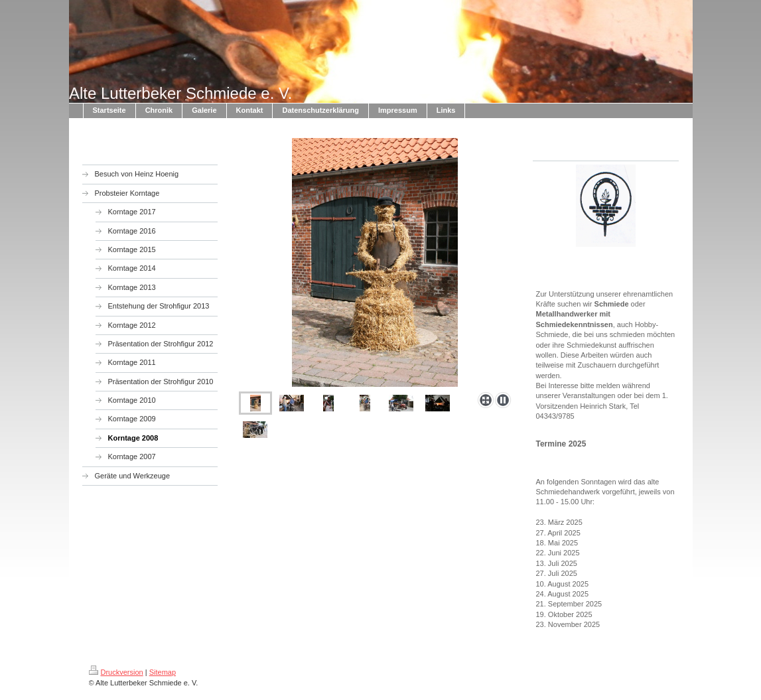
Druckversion (116, 672)
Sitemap (163, 672)
